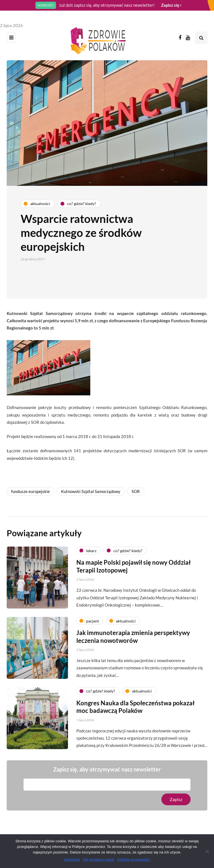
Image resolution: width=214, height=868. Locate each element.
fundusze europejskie (31, 491)
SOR (136, 491)
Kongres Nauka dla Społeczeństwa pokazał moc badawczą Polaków (135, 710)
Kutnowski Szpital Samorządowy (91, 491)
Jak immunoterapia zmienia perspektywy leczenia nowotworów (133, 640)
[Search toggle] (201, 38)
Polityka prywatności (133, 859)
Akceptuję (72, 859)
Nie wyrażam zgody (99, 859)
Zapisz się (171, 5)
